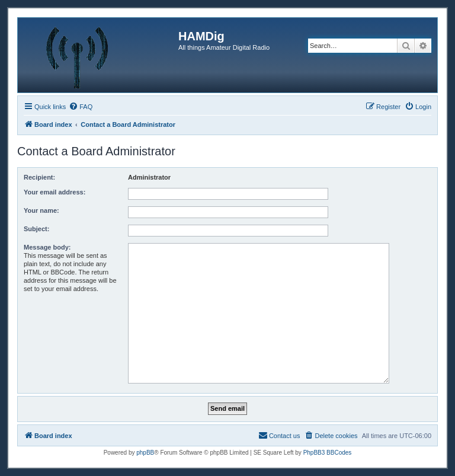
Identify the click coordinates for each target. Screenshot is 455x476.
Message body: (47, 247)
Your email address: (55, 192)
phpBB (145, 453)
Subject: (36, 229)
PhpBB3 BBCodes (328, 453)
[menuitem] (81, 107)
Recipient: (39, 177)
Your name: (41, 210)
